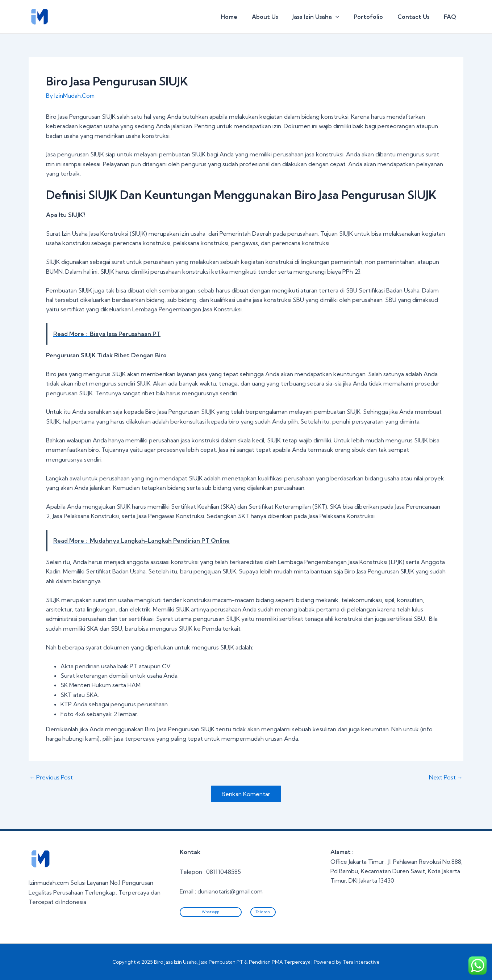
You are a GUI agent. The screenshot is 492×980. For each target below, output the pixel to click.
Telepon (263, 912)
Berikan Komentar (246, 794)
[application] (346, 17)
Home (245, 17)
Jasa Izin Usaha (326, 17)
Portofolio (376, 17)
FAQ (451, 17)
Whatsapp (210, 912)
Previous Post (51, 777)
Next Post (445, 777)
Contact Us (418, 17)
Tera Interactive (361, 962)
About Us (278, 17)
